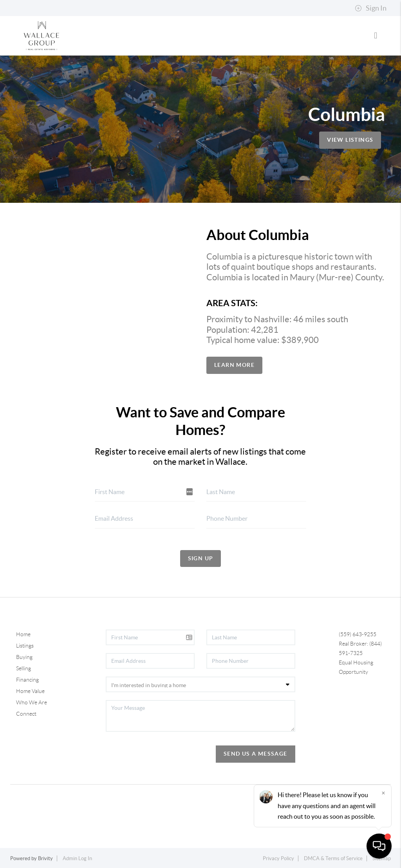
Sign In (371, 8)
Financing (27, 680)
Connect (26, 714)
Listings (25, 646)
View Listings (350, 140)
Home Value (30, 691)
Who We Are (32, 702)
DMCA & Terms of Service (333, 858)
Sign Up (201, 558)
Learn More (234, 365)
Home (23, 634)
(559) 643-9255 (358, 634)
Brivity (45, 858)
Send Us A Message (256, 754)
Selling (23, 668)
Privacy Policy (278, 858)
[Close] (383, 793)
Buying (24, 657)
